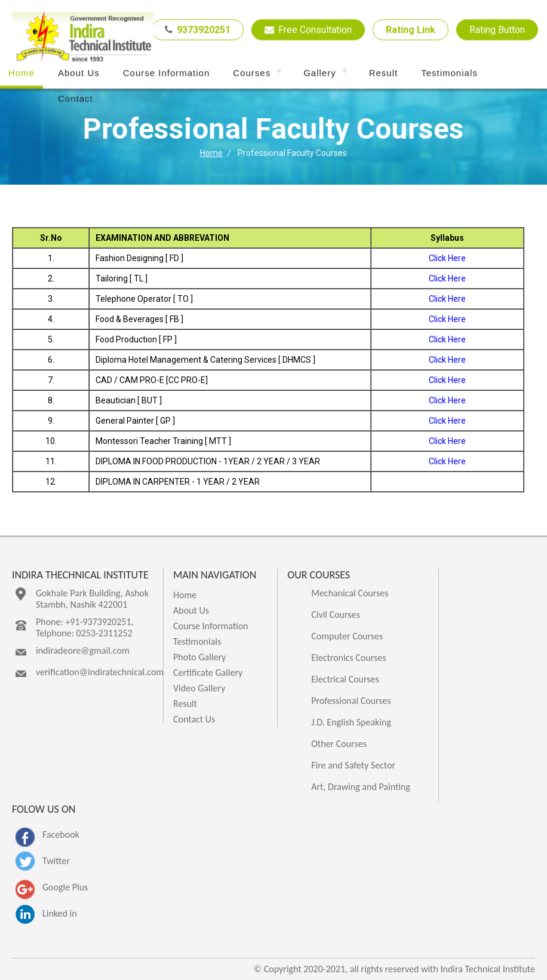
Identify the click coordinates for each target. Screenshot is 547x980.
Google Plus (65, 887)
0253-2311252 (105, 633)
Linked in (60, 913)
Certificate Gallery (208, 673)
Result (384, 73)
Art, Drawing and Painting (361, 787)
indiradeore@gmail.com (83, 650)
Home (21, 73)
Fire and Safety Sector (353, 765)
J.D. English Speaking (351, 722)
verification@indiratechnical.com (100, 672)
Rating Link (411, 30)
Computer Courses (347, 636)
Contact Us (194, 719)
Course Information (167, 73)
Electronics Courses (348, 658)
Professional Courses (351, 701)
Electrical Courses (345, 679)
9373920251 (198, 30)
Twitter (56, 861)
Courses (252, 73)
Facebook (61, 834)
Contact (76, 99)
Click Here (447, 258)
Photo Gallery (199, 657)
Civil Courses (336, 615)
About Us (79, 73)
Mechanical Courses (350, 593)
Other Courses (339, 744)
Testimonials (449, 73)
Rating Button (497, 30)
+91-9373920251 (98, 622)
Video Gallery (199, 688)
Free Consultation (308, 30)
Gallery (320, 73)
